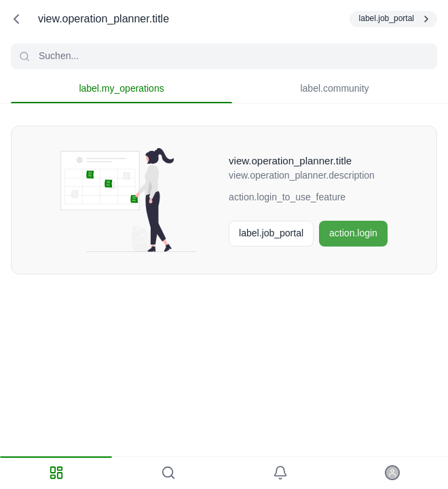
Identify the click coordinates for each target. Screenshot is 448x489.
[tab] (56, 473)
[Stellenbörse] (271, 234)
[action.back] (16, 19)
